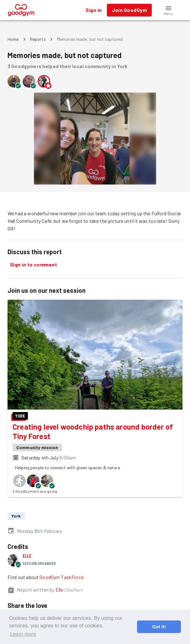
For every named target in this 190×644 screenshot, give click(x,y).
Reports (38, 39)
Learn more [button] (23, 634)
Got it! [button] (159, 627)
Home (13, 39)
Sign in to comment (34, 265)
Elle (27, 556)
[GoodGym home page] (21, 9)
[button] (168, 10)
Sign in (94, 10)
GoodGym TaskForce (62, 577)
